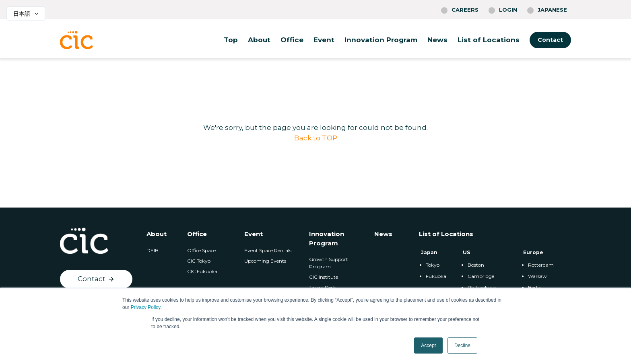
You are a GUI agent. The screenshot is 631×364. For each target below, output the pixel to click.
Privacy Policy (146, 307)
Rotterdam (541, 265)
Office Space (201, 250)
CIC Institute (324, 277)
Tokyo (433, 265)
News (437, 40)
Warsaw (537, 276)
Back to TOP (316, 138)
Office (292, 40)
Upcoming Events (265, 261)
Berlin (535, 287)
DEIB (153, 250)
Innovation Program (381, 40)
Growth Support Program (329, 263)
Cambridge (481, 276)
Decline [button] (462, 345)
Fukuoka (436, 276)
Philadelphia (482, 287)
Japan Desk (323, 287)
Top (231, 40)
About (259, 40)
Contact (550, 40)
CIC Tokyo (199, 261)
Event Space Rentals (268, 250)
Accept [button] (428, 345)
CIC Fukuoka (202, 271)
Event (324, 40)
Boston (476, 265)
